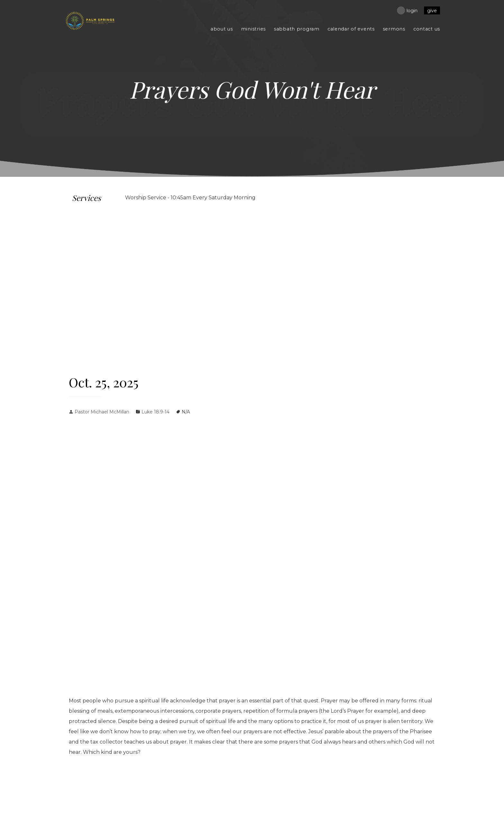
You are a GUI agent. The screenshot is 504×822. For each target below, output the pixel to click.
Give (432, 11)
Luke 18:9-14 (155, 412)
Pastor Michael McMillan (102, 412)
